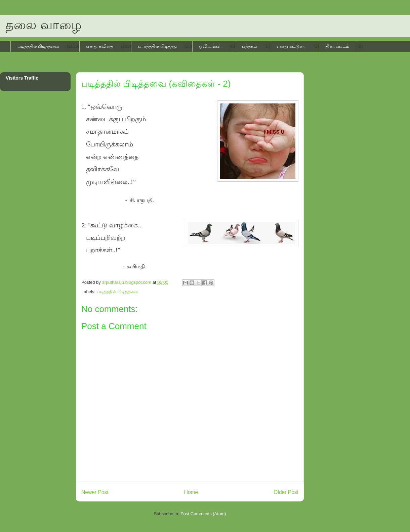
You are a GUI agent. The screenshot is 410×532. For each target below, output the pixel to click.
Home (191, 492)
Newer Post (95, 492)
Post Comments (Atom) (203, 514)
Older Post (286, 492)
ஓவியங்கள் (210, 46)
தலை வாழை (44, 25)
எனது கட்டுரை (291, 46)
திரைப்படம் (337, 46)
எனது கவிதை (100, 46)
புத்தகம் (249, 46)
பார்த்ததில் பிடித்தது (157, 46)
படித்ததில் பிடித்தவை (38, 46)
